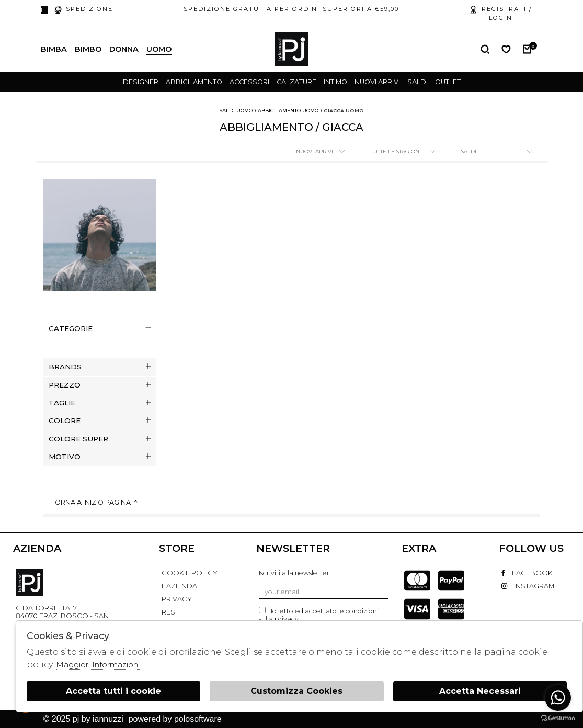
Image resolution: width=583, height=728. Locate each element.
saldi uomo (236, 111)
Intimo (335, 82)
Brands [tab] (100, 367)
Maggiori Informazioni (98, 664)
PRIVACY (177, 599)
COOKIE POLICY (190, 573)
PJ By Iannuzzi (30, 583)
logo (291, 49)
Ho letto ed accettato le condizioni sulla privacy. (319, 615)
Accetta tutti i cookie (113, 691)
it (44, 10)
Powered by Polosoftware (175, 719)
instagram (528, 586)
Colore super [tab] (100, 439)
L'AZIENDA (179, 586)
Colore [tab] (100, 420)
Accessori (249, 82)
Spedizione (83, 10)
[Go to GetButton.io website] (558, 718)
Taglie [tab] (100, 403)
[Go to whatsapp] (558, 698)
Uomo (159, 49)
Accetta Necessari (480, 691)
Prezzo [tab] (100, 385)
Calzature (296, 82)
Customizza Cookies (296, 691)
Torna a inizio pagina (95, 502)
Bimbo (88, 49)
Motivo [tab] (100, 457)
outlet (448, 82)
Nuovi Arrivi (377, 82)
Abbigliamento (194, 82)
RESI (169, 612)
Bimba (54, 49)
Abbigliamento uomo (288, 111)
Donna (124, 49)
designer (141, 82)
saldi (418, 82)
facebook (527, 573)
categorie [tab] (100, 328)
